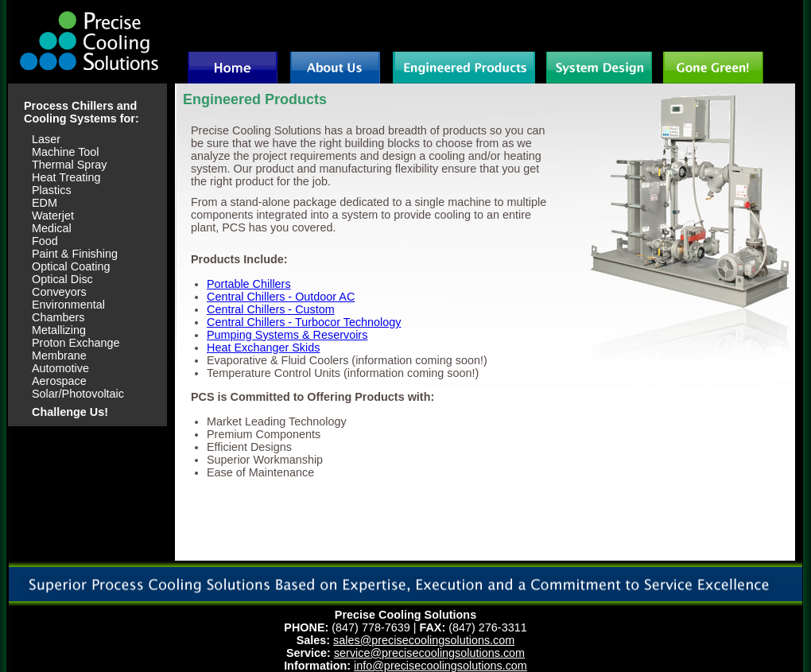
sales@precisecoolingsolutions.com (424, 640)
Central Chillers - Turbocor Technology (304, 322)
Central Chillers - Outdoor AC (281, 297)
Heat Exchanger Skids (263, 348)
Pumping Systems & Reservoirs (287, 335)
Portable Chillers (249, 284)
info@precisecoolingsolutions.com (440, 666)
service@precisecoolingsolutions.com (429, 653)
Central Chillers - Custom (271, 309)
